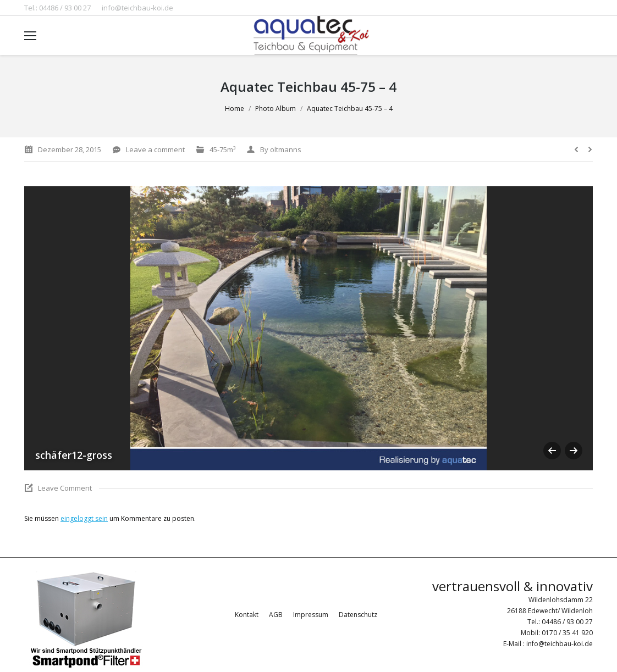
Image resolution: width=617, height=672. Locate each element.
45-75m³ (222, 149)
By (281, 149)
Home (235, 109)
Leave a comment (155, 149)
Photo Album (276, 109)
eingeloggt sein (84, 518)
